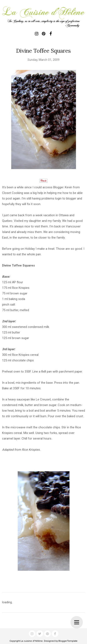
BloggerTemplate (68, 641)
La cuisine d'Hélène (32, 641)
